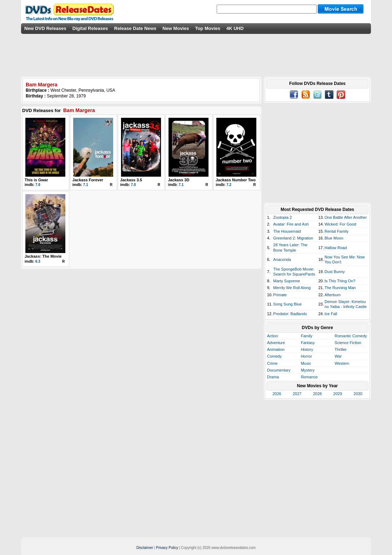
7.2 (229, 185)
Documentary (279, 370)
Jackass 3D (179, 180)
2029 (338, 394)
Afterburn (333, 295)
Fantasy (308, 343)
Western (342, 363)
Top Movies (208, 28)
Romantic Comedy (351, 336)
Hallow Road (336, 248)
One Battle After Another (346, 217)
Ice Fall (331, 314)
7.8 (38, 185)
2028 (317, 394)
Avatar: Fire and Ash (291, 224)
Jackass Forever (88, 180)
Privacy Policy (167, 548)
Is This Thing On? (340, 281)
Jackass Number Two (236, 180)
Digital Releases (90, 28)
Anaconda (282, 259)
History (307, 349)
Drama (273, 377)
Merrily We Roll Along (292, 288)
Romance (309, 377)
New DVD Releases (45, 28)
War (338, 356)
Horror (306, 356)
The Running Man (340, 288)
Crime (272, 363)
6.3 (38, 261)
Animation (276, 349)
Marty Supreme (287, 281)
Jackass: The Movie (43, 256)
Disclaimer (145, 548)
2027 (297, 394)
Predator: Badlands (290, 314)
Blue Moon (334, 238)
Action (273, 336)
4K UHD (235, 28)
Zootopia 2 (282, 217)
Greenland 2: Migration (293, 238)
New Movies (176, 28)
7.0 (134, 185)
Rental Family (336, 231)
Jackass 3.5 (131, 180)
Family (307, 336)
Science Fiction (348, 343)
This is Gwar (36, 180)
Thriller (341, 349)
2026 (277, 394)
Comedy (274, 356)
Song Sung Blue (287, 304)
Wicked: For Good (340, 224)
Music (306, 363)
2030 (358, 394)
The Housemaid (287, 231)
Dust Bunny (335, 272)
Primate (280, 295)
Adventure (276, 343)
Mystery (308, 370)
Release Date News (135, 28)
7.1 (86, 185)
